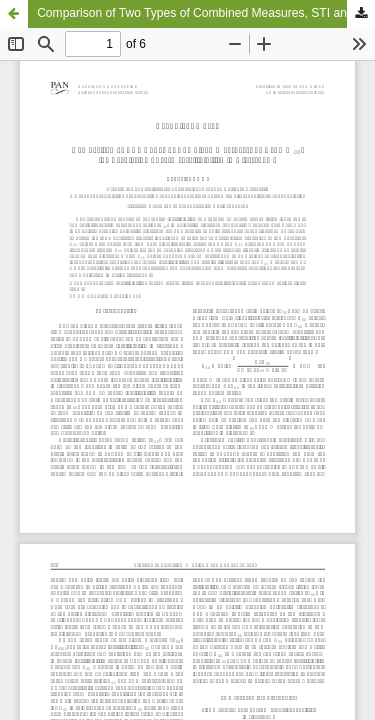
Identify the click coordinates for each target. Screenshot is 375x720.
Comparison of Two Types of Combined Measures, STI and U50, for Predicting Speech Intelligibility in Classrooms (206, 13)
